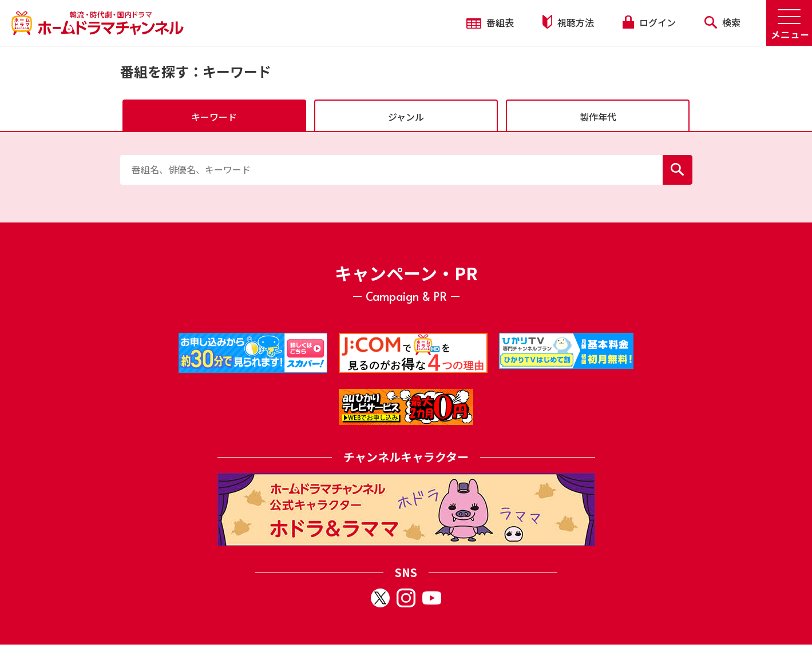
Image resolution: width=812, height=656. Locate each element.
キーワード (214, 117)
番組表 (490, 22)
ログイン (649, 22)
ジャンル (406, 117)
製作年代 (598, 117)
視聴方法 (568, 22)
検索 (722, 22)
